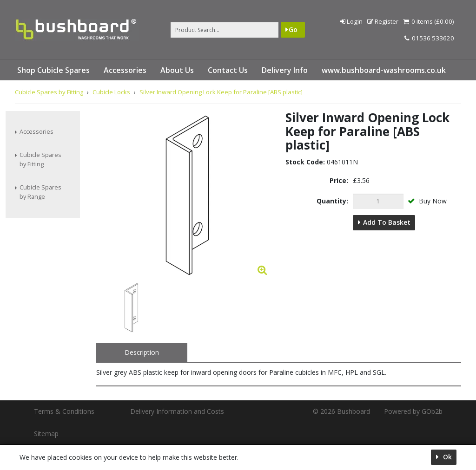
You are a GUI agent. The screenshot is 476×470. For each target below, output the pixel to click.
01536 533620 (429, 38)
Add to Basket (387, 222)
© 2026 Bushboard (341, 411)
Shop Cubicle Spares (53, 70)
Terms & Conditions (64, 411)
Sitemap (46, 434)
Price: (339, 180)
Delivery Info (285, 70)
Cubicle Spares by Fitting (40, 160)
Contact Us (228, 70)
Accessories (125, 70)
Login (351, 21)
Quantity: (332, 201)
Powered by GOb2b (413, 411)
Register (383, 21)
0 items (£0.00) (429, 21)
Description (142, 352)
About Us (177, 70)
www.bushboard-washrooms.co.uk (384, 70)
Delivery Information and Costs (177, 411)
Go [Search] (293, 29)
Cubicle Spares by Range (40, 192)
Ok (446, 457)
